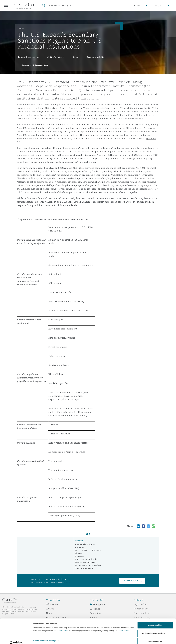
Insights (21, 28)
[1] (76, 205)
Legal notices (141, 604)
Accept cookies (155, 621)
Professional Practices (85, 562)
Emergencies (100, 604)
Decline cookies (155, 637)
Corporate (80, 547)
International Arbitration (87, 559)
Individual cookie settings (44, 637)
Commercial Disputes (85, 544)
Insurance (80, 556)
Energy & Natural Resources (88, 550)
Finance (79, 553)
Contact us (96, 613)
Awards (50, 609)
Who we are (52, 604)
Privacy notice (141, 609)
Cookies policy (141, 613)
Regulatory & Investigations (88, 565)
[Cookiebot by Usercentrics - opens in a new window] (16, 639)
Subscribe (95, 609)
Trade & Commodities (85, 568)
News (49, 613)
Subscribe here (130, 581)
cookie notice (62, 627)
